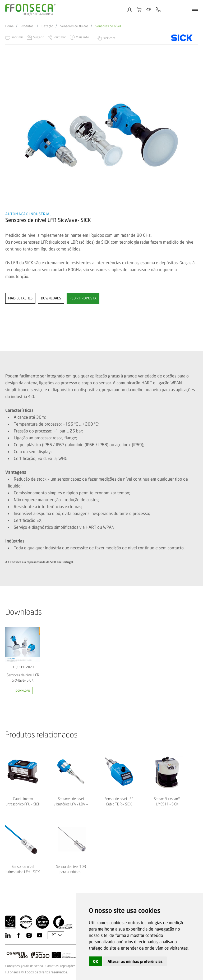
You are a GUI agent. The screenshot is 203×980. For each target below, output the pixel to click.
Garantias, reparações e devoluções (70, 966)
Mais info (82, 37)
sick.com (109, 38)
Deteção (47, 26)
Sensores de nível (108, 26)
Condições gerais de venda (24, 966)
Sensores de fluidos (74, 26)
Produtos (27, 26)
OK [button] (96, 961)
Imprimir (17, 37)
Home (10, 26)
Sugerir (38, 37)
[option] (101, 135)
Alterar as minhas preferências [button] (135, 961)
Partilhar (60, 37)
